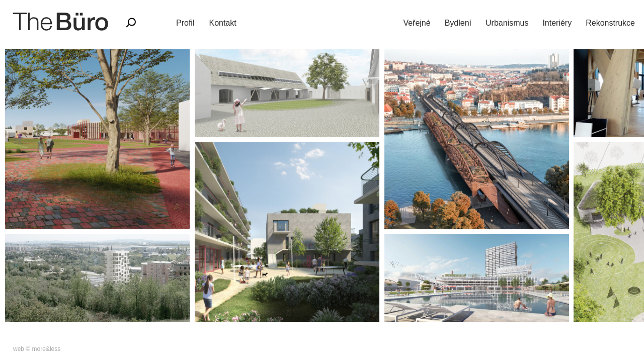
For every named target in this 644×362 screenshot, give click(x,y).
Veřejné (417, 23)
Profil (185, 23)
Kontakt (222, 23)
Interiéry (557, 23)
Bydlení (458, 23)
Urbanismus (507, 23)
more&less (47, 349)
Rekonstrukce (610, 23)
